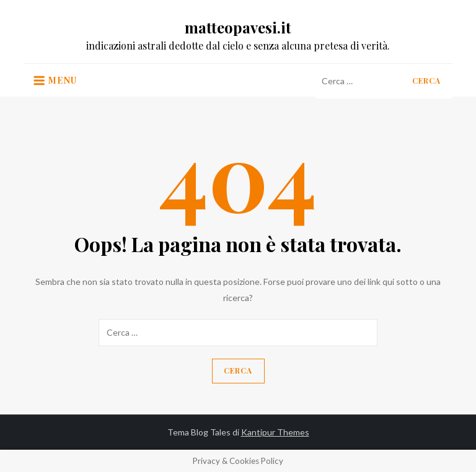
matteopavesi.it (238, 27)
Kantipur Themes (275, 432)
